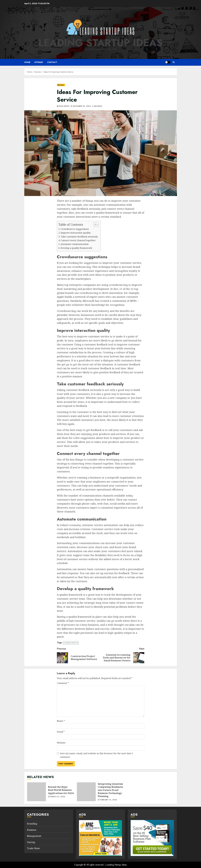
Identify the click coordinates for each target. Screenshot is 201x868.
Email (61, 732)
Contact (52, 62)
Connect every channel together (78, 240)
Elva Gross (64, 106)
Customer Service (71, 643)
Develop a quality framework (76, 248)
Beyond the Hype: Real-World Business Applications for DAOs (36, 792)
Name (61, 721)
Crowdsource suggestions (75, 229)
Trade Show (33, 848)
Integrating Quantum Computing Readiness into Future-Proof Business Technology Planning (86, 792)
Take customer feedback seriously (79, 237)
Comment (63, 683)
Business (61, 85)
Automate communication (75, 244)
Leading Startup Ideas (100, 43)
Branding (32, 824)
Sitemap (39, 62)
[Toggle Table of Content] (95, 225)
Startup (31, 842)
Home (27, 62)
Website (61, 743)
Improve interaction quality (76, 233)
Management (34, 836)
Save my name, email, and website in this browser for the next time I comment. (96, 755)
